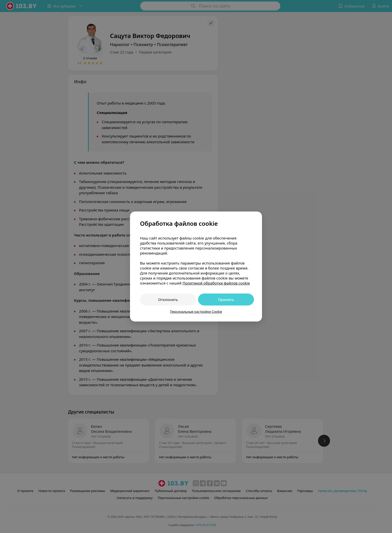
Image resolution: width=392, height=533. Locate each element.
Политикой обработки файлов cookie (216, 283)
